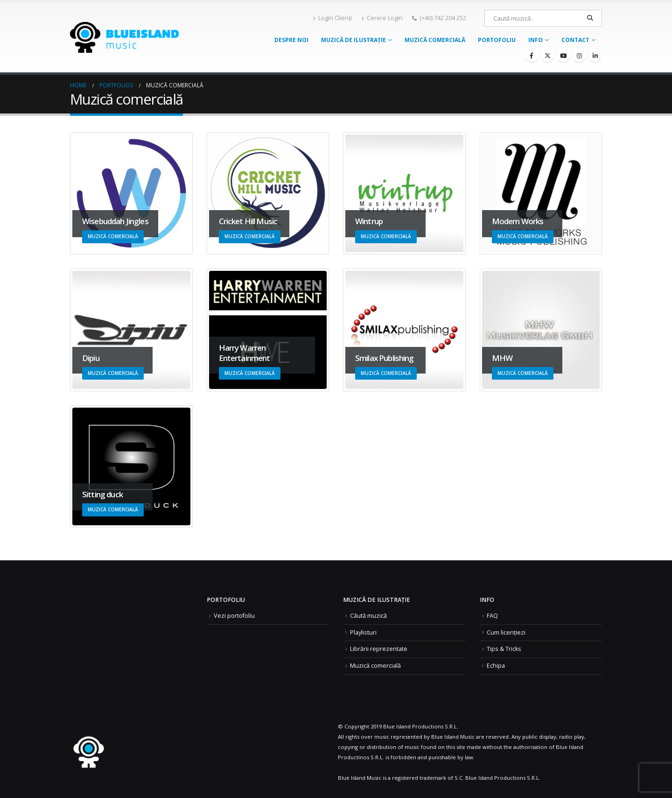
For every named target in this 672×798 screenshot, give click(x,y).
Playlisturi (363, 632)
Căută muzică (368, 616)
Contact (575, 40)
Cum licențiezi (506, 632)
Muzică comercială (435, 40)
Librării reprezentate (379, 649)
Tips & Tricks (504, 649)
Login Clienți (332, 18)
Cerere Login (382, 18)
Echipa (496, 666)
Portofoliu (497, 40)
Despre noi (291, 40)
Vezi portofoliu (234, 616)
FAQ (492, 616)
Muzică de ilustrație (353, 40)
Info (535, 40)
